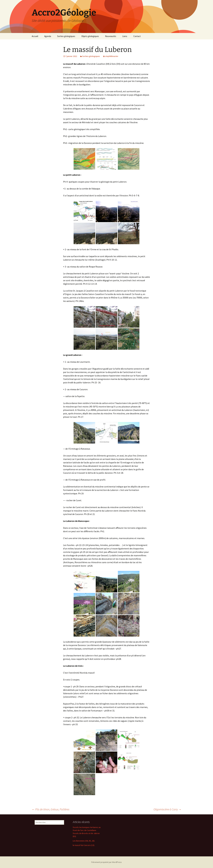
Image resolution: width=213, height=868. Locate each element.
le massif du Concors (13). (84, 845)
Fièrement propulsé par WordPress (106, 862)
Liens (125, 36)
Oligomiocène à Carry (167, 809)
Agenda (48, 36)
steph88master (112, 56)
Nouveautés (111, 36)
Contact (137, 36)
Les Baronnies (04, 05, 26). (84, 841)
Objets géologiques (90, 36)
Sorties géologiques (66, 36)
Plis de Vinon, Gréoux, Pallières (51, 809)
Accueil (35, 36)
